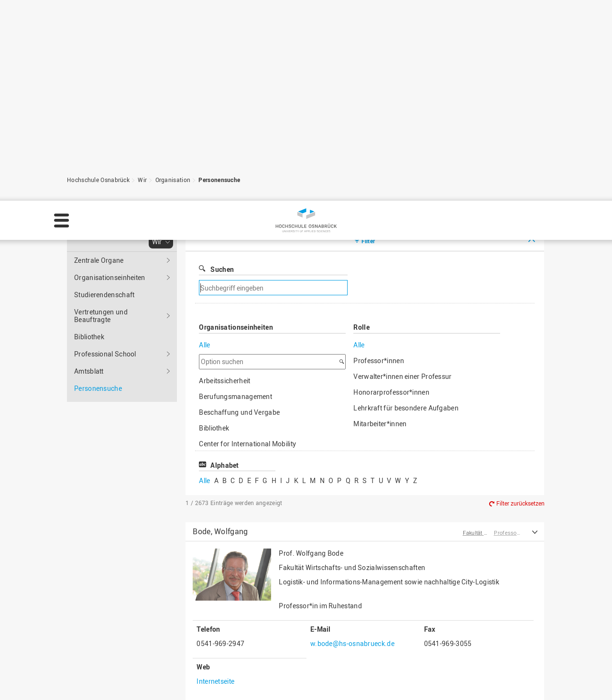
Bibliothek (89, 187)
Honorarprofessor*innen (391, 242)
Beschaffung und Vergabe (239, 262)
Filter (368, 91)
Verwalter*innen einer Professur (402, 226)
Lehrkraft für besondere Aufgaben (406, 258)
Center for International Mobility (247, 294)
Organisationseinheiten (110, 127)
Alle (204, 195)
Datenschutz (335, 684)
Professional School (105, 204)
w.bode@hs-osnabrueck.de (352, 493)
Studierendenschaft (104, 145)
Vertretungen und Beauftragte (101, 166)
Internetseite (215, 531)
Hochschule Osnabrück (98, 30)
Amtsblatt (89, 221)
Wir (142, 30)
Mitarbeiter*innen (380, 274)
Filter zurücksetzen (520, 353)
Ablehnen (522, 678)
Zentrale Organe (99, 110)
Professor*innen (379, 210)
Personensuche (219, 30)
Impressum (287, 684)
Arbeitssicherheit (224, 231)
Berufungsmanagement (235, 246)
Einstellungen (464, 678)
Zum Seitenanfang (502, 622)
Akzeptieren (578, 678)
